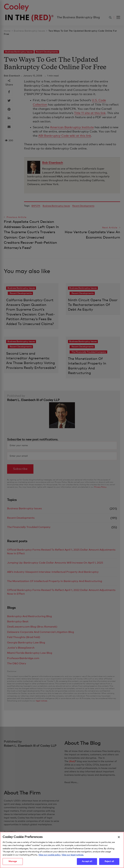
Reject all (109, 861)
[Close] (119, 837)
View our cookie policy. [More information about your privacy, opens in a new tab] (50, 855)
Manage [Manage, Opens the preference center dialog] (13, 861)
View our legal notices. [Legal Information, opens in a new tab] (73, 855)
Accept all (87, 861)
